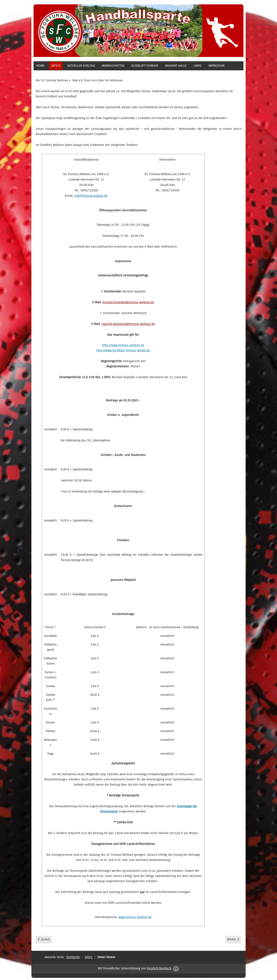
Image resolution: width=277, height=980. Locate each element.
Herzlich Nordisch (163, 969)
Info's (56, 66)
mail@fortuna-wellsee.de (91, 196)
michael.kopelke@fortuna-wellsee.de (128, 302)
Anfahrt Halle (176, 66)
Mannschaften (113, 66)
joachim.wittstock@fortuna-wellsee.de (128, 324)
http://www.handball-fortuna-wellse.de (123, 350)
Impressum (216, 66)
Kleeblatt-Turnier (145, 66)
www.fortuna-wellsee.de (135, 917)
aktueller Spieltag (81, 66)
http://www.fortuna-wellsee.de (123, 345)
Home (40, 66)
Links (197, 66)
